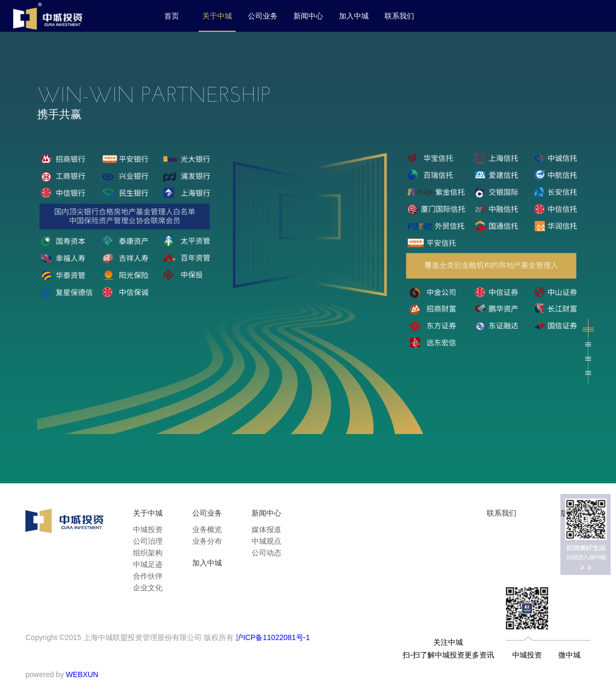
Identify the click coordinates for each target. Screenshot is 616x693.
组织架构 (148, 553)
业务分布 (207, 541)
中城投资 (148, 529)
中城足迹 (148, 564)
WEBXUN (82, 674)
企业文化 (148, 588)
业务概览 (207, 529)
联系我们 (399, 16)
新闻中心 (308, 16)
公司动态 (266, 553)
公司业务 (263, 16)
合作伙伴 (148, 576)
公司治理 (148, 541)
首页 (172, 16)
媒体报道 (266, 529)
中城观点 (266, 541)
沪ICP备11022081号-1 (273, 637)
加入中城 (354, 16)
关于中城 (217, 16)
